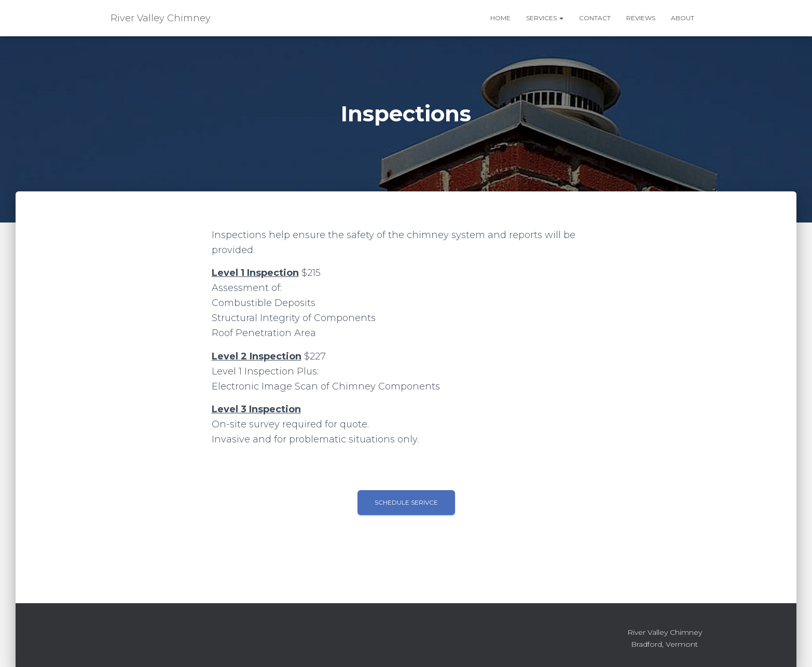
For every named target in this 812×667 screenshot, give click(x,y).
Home (500, 18)
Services (545, 18)
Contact (595, 18)
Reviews (641, 18)
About (683, 18)
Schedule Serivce (406, 502)
